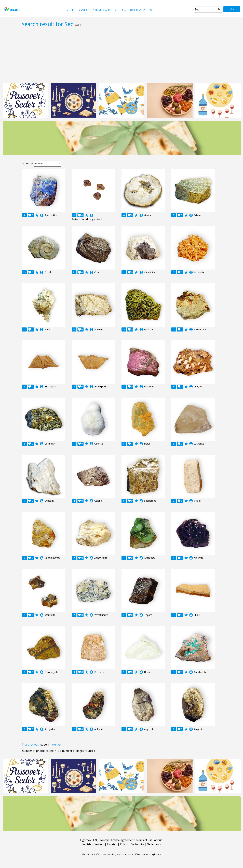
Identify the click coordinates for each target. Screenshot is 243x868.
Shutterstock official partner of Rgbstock (102, 854)
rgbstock (12, 9)
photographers (138, 10)
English (86, 844)
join (232, 9)
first (24, 745)
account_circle (42, 215)
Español (112, 844)
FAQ (115, 10)
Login (151, 10)
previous (33, 745)
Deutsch (99, 844)
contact (124, 10)
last (59, 745)
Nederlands (154, 844)
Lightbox (86, 840)
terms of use (144, 840)
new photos (84, 10)
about (158, 840)
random (107, 10)
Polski (124, 844)
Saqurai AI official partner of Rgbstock (142, 854)
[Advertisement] (122, 55)
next (53, 745)
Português (137, 844)
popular (97, 10)
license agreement (123, 840)
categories (71, 10)
